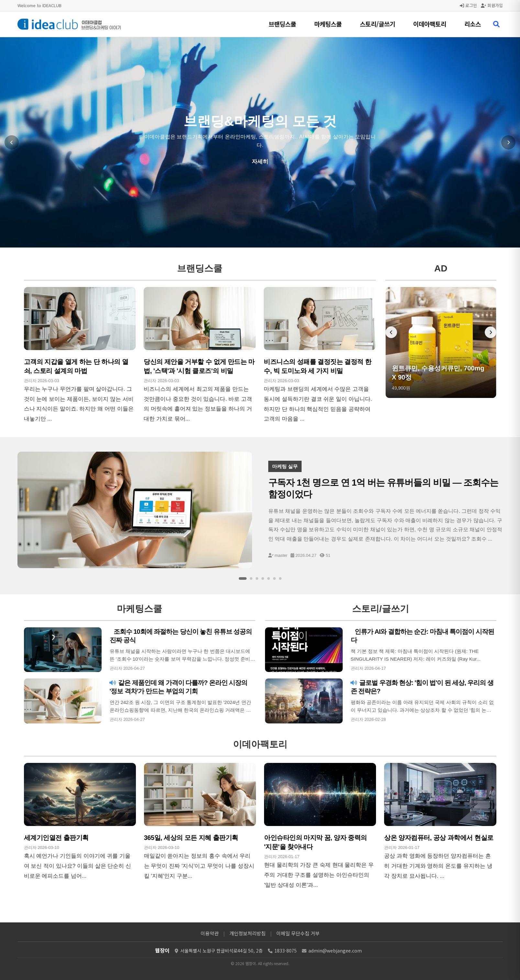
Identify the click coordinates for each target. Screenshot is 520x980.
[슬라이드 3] (257, 578)
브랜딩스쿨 (282, 24)
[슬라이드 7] (280, 578)
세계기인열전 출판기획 (56, 838)
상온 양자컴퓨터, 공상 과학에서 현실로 (439, 838)
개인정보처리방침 (248, 933)
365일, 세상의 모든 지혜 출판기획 (191, 838)
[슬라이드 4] (263, 578)
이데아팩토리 (430, 24)
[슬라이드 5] (269, 578)
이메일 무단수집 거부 (298, 933)
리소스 (473, 24)
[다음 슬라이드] (508, 142)
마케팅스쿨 (328, 24)
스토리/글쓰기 (377, 24)
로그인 (468, 5)
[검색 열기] (496, 24)
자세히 (260, 162)
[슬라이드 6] (274, 578)
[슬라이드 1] (243, 578)
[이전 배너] (391, 332)
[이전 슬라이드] (12, 142)
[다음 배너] (491, 332)
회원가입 (492, 5)
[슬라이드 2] (251, 578)
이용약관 (210, 933)
